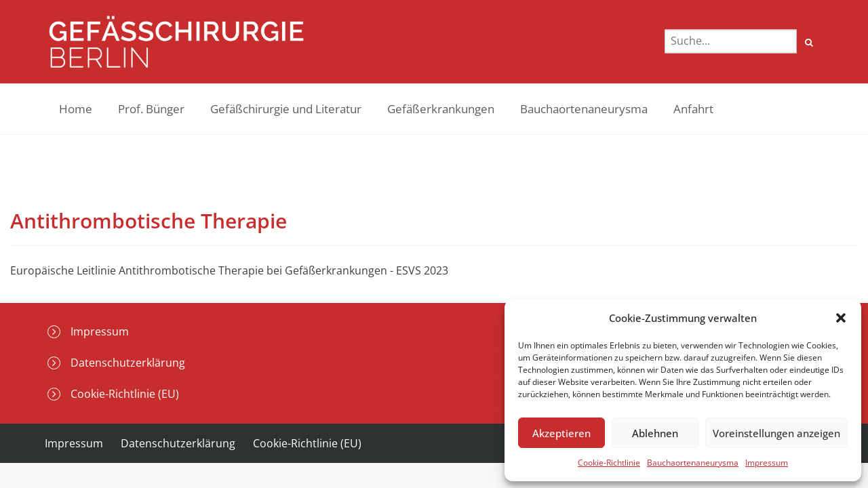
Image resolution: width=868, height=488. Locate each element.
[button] (841, 318)
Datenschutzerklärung (128, 363)
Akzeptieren (561, 433)
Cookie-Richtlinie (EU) (125, 394)
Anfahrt (693, 109)
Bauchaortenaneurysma (693, 463)
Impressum (767, 463)
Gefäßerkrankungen (441, 109)
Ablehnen (655, 433)
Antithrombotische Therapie (149, 221)
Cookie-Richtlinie (609, 463)
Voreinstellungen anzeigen (776, 433)
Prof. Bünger (151, 109)
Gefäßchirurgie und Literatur (286, 109)
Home (76, 109)
